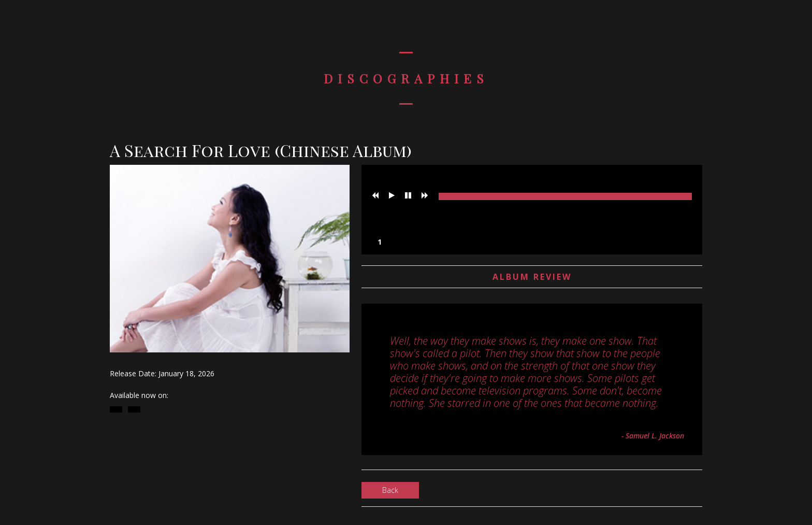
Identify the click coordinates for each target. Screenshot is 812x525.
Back (390, 490)
